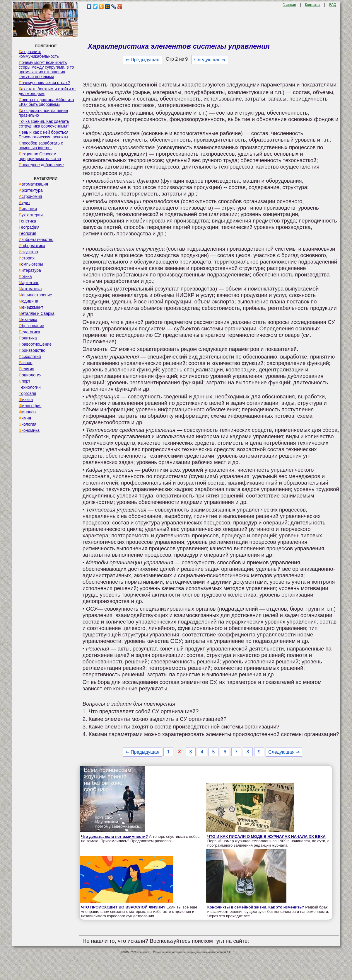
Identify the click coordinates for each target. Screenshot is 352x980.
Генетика (27, 221)
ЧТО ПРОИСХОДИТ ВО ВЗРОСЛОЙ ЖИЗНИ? (123, 907)
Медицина (29, 301)
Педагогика (29, 332)
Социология (30, 375)
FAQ (333, 5)
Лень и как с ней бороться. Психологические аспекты (44, 135)
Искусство (28, 252)
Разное (26, 363)
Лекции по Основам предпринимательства (40, 156)
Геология (28, 233)
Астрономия (30, 196)
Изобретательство (36, 240)
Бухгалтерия (31, 215)
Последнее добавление (41, 165)
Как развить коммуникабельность (39, 54)
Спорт (24, 381)
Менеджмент (31, 307)
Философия (30, 406)
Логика (25, 276)
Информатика (32, 246)
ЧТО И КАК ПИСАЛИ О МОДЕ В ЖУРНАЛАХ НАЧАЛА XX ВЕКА (266, 837)
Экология (28, 424)
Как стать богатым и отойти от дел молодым (47, 91)
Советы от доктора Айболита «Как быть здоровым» (46, 102)
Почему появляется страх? (44, 83)
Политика (28, 338)
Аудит (24, 203)
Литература (30, 270)
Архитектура (31, 190)
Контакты (313, 5)
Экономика (29, 430)
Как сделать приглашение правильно (43, 113)
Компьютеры (31, 264)
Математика (30, 289)
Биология (28, 209)
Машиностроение (35, 295)
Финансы (28, 412)
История (27, 258)
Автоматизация (33, 184)
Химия (25, 418)
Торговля (28, 393)
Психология (30, 356)
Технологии (30, 387)
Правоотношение (35, 344)
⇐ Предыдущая (142, 60)
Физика (26, 400)
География (29, 227)
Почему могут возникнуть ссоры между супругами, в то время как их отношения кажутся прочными (46, 69)
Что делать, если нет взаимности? (115, 837)
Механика (28, 320)
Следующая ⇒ (210, 60)
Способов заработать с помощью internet (41, 145)
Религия (27, 369)
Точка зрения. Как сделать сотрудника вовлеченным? (44, 124)
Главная (289, 5)
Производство (32, 350)
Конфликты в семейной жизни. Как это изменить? (256, 907)
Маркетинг (29, 283)
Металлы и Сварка (37, 313)
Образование (31, 326)
